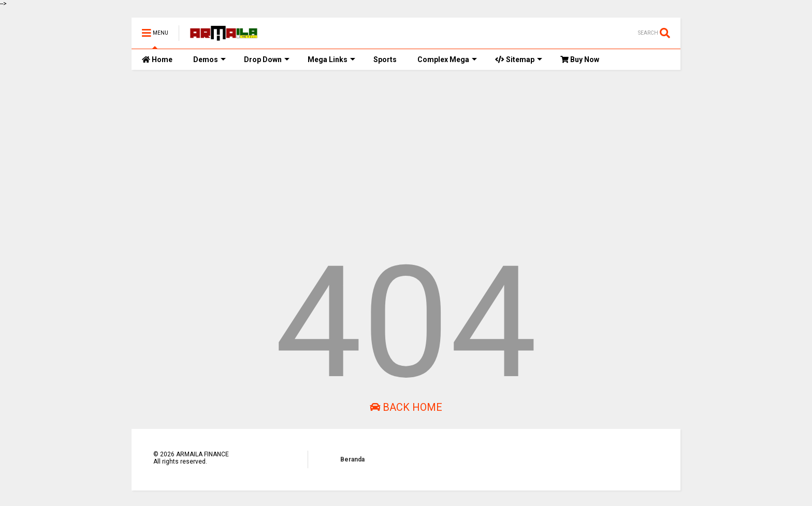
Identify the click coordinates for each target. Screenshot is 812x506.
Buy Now (580, 59)
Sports (385, 59)
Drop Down (267, 59)
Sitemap (519, 59)
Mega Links (331, 59)
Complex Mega (447, 59)
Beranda (352, 459)
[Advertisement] (406, 158)
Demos (209, 59)
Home (157, 59)
